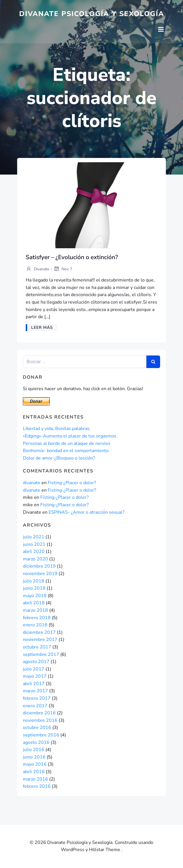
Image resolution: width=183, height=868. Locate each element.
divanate (37, 269)
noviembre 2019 (40, 574)
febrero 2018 (37, 618)
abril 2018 (34, 603)
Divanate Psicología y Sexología (92, 14)
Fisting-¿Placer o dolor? (72, 483)
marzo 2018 (35, 610)
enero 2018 (35, 625)
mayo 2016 (35, 764)
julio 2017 (34, 669)
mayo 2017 (35, 676)
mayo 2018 (35, 596)
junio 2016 (34, 757)
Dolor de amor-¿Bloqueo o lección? (59, 458)
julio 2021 (34, 537)
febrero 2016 (37, 786)
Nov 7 (63, 269)
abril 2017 (34, 684)
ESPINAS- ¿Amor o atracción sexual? (86, 512)
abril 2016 (34, 772)
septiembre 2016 (41, 735)
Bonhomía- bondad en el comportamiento (66, 451)
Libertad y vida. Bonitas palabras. (57, 429)
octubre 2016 (37, 728)
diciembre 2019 (39, 566)
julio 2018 (34, 581)
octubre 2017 (37, 647)
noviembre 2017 (40, 640)
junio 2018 (34, 588)
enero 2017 (35, 706)
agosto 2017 (36, 662)
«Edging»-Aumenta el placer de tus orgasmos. (70, 436)
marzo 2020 (35, 559)
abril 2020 (34, 552)
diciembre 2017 (39, 632)
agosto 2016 (36, 742)
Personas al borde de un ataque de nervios (67, 443)
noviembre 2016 (40, 720)
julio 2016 (34, 750)
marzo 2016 (35, 779)
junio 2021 (34, 544)
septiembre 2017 (41, 654)
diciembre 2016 (39, 713)
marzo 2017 (35, 691)
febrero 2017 (37, 698)
